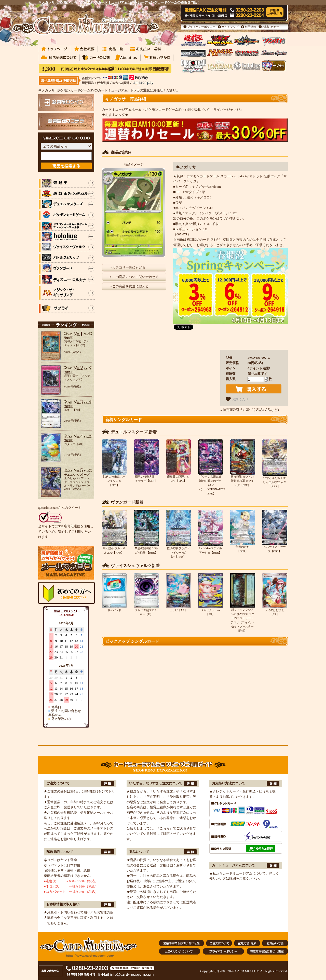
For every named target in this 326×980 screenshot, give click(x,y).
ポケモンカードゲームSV (164, 109)
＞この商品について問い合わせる (134, 277)
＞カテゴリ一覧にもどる (127, 267)
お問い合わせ (271, 27)
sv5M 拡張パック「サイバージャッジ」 (214, 109)
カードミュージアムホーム (122, 109)
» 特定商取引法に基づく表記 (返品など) (250, 410)
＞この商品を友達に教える (129, 286)
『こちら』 (165, 828)
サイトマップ (230, 27)
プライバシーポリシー (201, 27)
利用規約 (250, 27)
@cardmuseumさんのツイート (60, 508)
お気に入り (237, 399)
